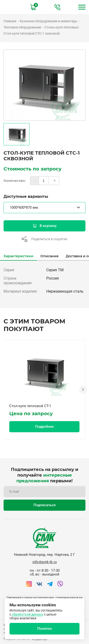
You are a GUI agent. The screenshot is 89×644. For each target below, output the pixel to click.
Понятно (45, 629)
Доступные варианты (26, 196)
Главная (10, 21)
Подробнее (44, 427)
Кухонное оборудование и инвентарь (49, 21)
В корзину (45, 226)
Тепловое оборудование (22, 27)
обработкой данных (28, 614)
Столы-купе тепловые (61, 27)
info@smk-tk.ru (45, 562)
